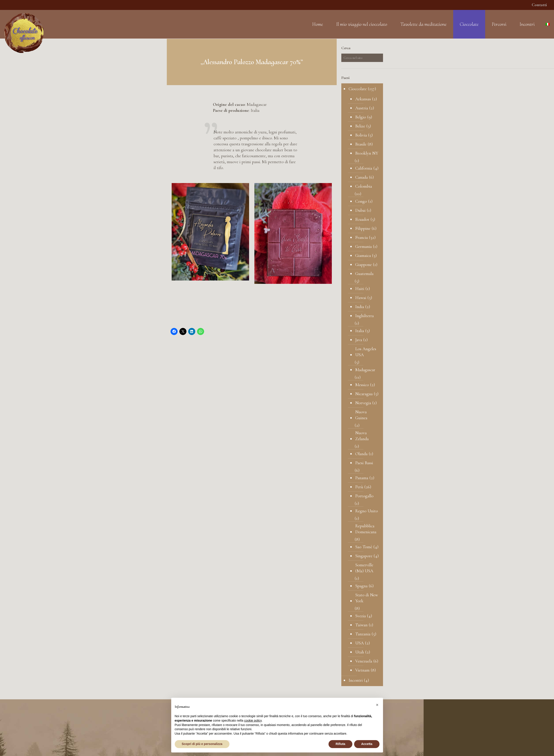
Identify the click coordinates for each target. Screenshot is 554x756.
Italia (360, 331)
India (360, 307)
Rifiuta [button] (340, 744)
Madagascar (365, 370)
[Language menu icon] (548, 24)
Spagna (361, 586)
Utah (360, 652)
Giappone (363, 265)
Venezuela (364, 661)
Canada (362, 177)
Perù (359, 487)
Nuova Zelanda (362, 436)
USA (360, 643)
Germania (363, 247)
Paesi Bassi (364, 463)
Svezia (361, 616)
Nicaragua (364, 394)
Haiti (360, 289)
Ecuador (362, 219)
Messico (362, 385)
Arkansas (363, 99)
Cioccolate (358, 89)
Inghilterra (364, 316)
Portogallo (364, 496)
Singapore (364, 556)
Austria (362, 108)
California (364, 168)
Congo (361, 201)
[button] (377, 705)
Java (359, 340)
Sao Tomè (364, 547)
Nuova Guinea (361, 415)
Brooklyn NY (367, 153)
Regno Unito (367, 511)
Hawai (361, 298)
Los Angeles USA (366, 352)
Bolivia (361, 135)
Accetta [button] (367, 744)
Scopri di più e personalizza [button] (202, 744)
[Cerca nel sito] (362, 58)
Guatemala (364, 274)
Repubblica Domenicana (366, 529)
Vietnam (362, 670)
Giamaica (363, 256)
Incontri (356, 680)
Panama (362, 478)
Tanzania (363, 634)
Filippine (363, 228)
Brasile (361, 144)
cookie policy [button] (253, 720)
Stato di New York (367, 598)
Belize (360, 126)
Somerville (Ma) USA (364, 568)
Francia (362, 238)
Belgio (361, 117)
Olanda (361, 454)
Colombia (364, 186)
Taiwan (361, 625)
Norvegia (363, 403)
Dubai (360, 210)
